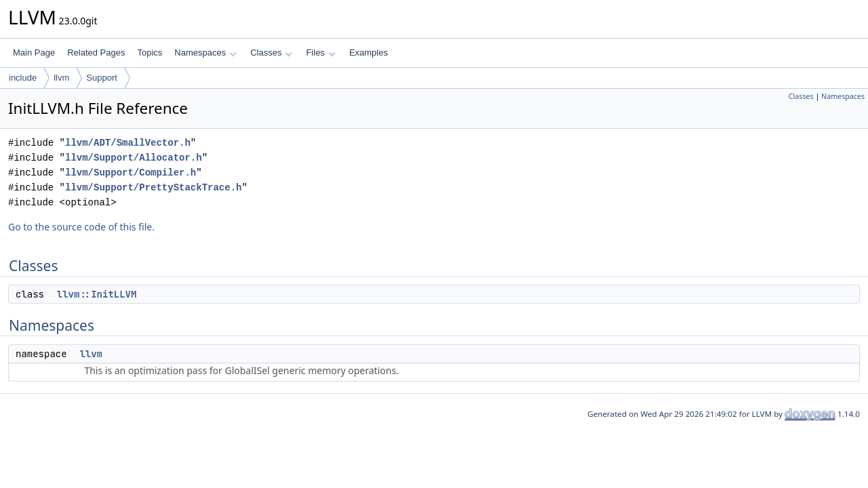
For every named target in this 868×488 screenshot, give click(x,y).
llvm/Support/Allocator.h (134, 158)
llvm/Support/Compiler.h (131, 172)
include (23, 78)
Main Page (34, 53)
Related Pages (96, 53)
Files (320, 53)
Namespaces (205, 53)
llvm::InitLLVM (97, 294)
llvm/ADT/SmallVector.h (128, 143)
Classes (271, 53)
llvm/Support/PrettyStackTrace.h (153, 187)
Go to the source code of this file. (81, 227)
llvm (61, 78)
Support (102, 78)
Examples (369, 53)
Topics (150, 53)
